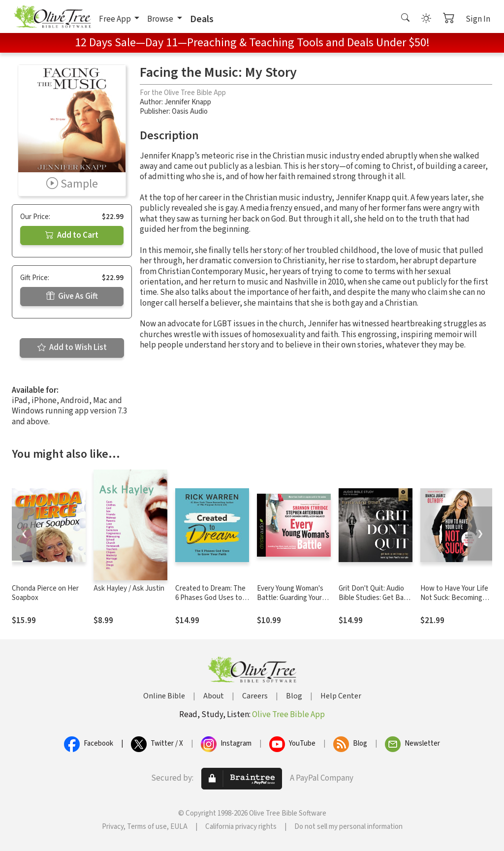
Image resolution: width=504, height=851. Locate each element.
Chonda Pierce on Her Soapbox (45, 593)
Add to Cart (72, 235)
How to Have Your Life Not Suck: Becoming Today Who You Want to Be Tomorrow (457, 602)
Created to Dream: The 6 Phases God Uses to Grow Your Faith (210, 598)
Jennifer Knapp (188, 102)
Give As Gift (72, 296)
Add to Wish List (72, 347)
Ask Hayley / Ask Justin (129, 588)
